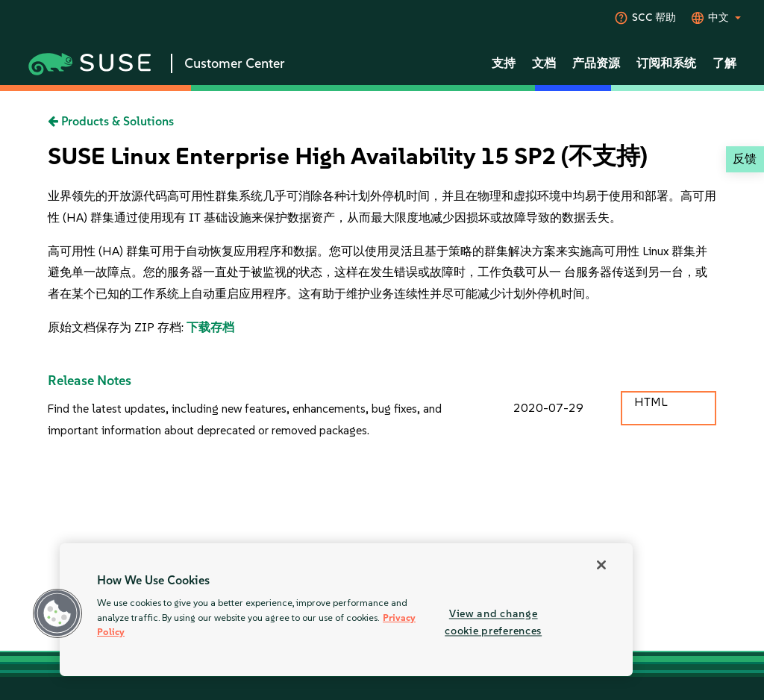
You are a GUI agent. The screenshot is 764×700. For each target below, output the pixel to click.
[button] (57, 613)
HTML (651, 402)
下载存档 (210, 327)
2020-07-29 (548, 408)
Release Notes (90, 381)
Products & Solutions (111, 121)
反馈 (745, 159)
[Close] (601, 565)
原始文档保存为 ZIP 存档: (117, 327)
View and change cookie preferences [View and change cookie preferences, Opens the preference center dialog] (493, 622)
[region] (346, 610)
